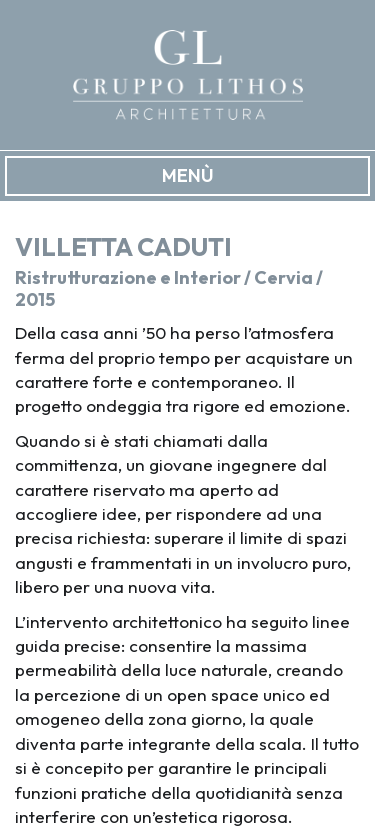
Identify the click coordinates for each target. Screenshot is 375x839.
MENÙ (188, 175)
